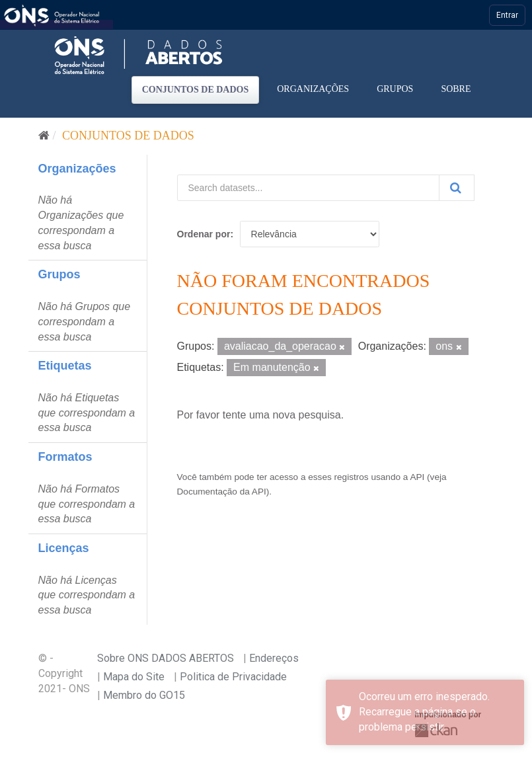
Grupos (395, 89)
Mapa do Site (134, 677)
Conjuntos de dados (196, 90)
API (417, 477)
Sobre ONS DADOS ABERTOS (166, 658)
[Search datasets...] (308, 188)
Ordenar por (204, 234)
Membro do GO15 (144, 695)
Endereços (274, 658)
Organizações (313, 89)
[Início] (44, 136)
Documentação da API (222, 492)
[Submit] (457, 188)
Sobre (456, 89)
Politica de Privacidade (233, 677)
